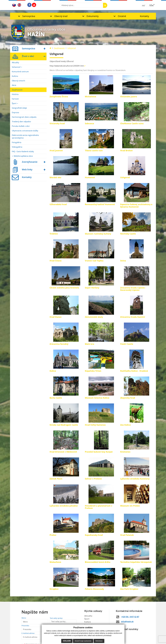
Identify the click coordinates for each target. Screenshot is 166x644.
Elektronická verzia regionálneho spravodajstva (25, 137)
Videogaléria (17, 147)
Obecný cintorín (18, 81)
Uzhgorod (72, 48)
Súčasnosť (17, 67)
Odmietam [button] (99, 641)
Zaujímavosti (17, 90)
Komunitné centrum (20, 72)
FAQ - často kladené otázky (23, 151)
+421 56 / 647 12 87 (130, 617)
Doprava (15, 112)
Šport (15, 103)
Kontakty (144, 16)
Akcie (14, 85)
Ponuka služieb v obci (21, 126)
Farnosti (15, 99)
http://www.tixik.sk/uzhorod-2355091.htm (67, 66)
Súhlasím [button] (67, 641)
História (15, 94)
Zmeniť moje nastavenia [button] (83, 641)
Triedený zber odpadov (21, 122)
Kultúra (15, 76)
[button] (26, 16)
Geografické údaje (19, 108)
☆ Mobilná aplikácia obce (22, 156)
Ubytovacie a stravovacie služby (25, 131)
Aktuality (15, 62)
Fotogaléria (17, 142)
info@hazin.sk (127, 622)
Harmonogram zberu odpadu (24, 117)
